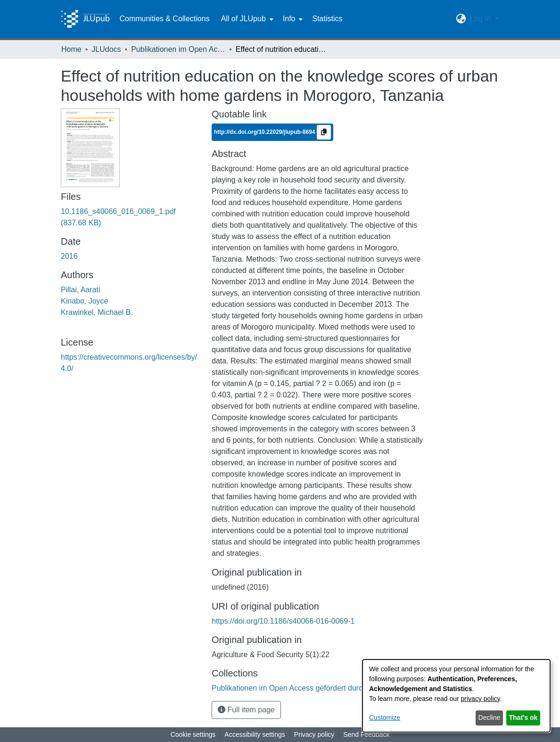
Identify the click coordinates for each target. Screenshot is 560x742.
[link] (302, 688)
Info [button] (289, 19)
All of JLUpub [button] (243, 19)
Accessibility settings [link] (255, 734)
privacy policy (481, 699)
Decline (490, 717)
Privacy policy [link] (314, 734)
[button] (461, 19)
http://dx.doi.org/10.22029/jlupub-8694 (265, 132)
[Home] (85, 19)
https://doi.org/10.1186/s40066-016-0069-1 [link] (283, 621)
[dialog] (456, 696)
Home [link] (71, 49)
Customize (385, 717)
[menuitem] (246, 19)
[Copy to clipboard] (324, 132)
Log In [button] (482, 19)
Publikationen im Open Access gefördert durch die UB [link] (178, 49)
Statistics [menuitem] (327, 19)
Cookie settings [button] (193, 734)
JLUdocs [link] (106, 49)
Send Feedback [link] (366, 734)
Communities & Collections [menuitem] (164, 19)
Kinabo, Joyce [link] (85, 301)
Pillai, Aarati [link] (81, 290)
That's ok (523, 717)
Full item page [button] (246, 710)
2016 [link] (69, 256)
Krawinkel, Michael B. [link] (97, 312)
